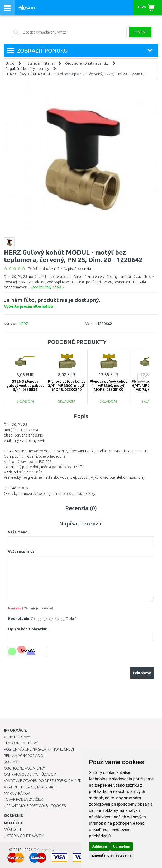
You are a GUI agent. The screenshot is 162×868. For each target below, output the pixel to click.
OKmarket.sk (44, 850)
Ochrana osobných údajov (30, 774)
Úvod (10, 63)
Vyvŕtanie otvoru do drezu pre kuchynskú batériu (51, 781)
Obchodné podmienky (24, 768)
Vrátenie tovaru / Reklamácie (31, 787)
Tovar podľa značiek (23, 799)
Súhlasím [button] (99, 846)
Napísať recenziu (77, 269)
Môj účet (13, 829)
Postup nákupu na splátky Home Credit (40, 749)
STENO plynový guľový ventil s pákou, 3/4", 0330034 (25, 385)
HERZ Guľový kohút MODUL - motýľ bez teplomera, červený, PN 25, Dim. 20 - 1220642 (75, 74)
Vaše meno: (18, 532)
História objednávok (24, 836)
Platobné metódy (20, 743)
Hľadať (140, 32)
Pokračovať (142, 673)
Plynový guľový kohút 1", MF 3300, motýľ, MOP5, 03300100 (108, 385)
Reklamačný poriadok (25, 756)
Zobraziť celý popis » (47, 287)
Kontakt (12, 762)
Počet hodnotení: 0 (44, 269)
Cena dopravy (17, 737)
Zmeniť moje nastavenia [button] (111, 855)
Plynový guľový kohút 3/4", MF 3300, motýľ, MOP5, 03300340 (67, 385)
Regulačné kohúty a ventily (87, 63)
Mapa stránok (17, 793)
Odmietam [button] (121, 846)
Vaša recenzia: (21, 552)
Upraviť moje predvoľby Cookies (35, 806)
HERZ (24, 324)
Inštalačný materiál (40, 63)
